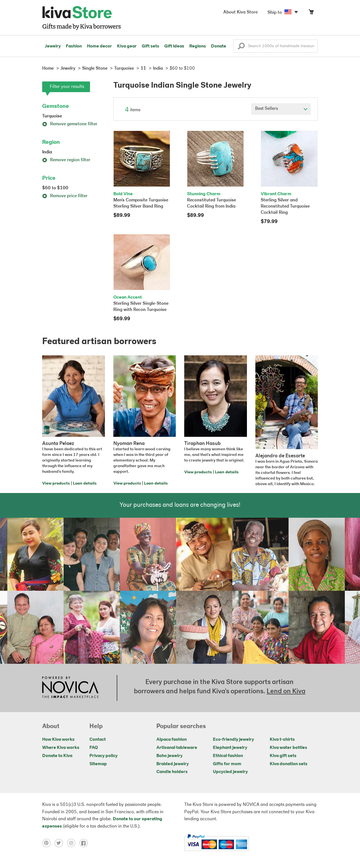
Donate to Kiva (57, 756)
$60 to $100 (55, 188)
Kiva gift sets (283, 756)
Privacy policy (103, 756)
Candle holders (172, 772)
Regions (198, 46)
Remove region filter (66, 160)
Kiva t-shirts (282, 740)
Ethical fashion (228, 756)
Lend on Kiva (286, 692)
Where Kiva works (61, 748)
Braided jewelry (173, 764)
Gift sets (150, 46)
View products (56, 484)
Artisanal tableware (177, 748)
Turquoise (52, 116)
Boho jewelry (169, 756)
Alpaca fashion (172, 740)
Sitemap (98, 764)
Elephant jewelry (230, 748)
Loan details (85, 484)
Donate (219, 46)
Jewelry (53, 46)
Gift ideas (174, 46)
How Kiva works (58, 740)
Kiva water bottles (288, 748)
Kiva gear (127, 46)
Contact (98, 740)
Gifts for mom (227, 764)
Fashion (74, 46)
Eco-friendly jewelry (233, 740)
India (47, 152)
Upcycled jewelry (230, 772)
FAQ (94, 748)
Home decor (99, 46)
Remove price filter (65, 196)
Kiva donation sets (289, 764)
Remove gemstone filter (70, 124)
